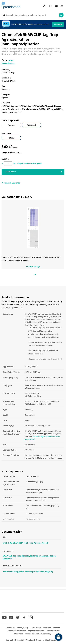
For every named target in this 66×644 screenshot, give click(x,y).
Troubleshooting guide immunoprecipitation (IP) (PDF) (28, 572)
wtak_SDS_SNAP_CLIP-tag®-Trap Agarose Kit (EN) (26, 543)
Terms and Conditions (52, 628)
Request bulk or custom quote (29, 163)
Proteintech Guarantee (11, 183)
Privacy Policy (23, 628)
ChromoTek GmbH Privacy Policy (38, 634)
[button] (58, 637)
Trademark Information (17, 631)
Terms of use (36, 628)
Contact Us (10, 628)
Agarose (11, 125)
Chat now (58, 24)
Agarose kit (31, 125)
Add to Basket (11, 172)
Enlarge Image (33, 267)
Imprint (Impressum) (36, 631)
